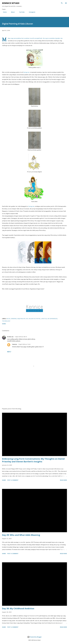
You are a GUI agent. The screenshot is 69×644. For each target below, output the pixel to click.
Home (4, 12)
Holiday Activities (34, 319)
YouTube (21, 12)
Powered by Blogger (34, 637)
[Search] (62, 3)
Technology (6, 321)
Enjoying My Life (23, 319)
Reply (9, 352)
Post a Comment (13, 480)
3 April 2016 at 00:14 (21, 337)
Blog (9, 319)
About (12, 12)
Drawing (14, 319)
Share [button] (4, 324)
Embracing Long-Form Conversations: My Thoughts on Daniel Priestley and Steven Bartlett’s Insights (33, 460)
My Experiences (53, 319)
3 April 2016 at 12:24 (24, 344)
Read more (63, 480)
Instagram (31, 12)
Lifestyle (44, 319)
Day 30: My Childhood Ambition (18, 608)
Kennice (15, 344)
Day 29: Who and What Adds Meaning (21, 535)
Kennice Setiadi (11, 3)
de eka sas (10, 337)
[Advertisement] (34, 390)
